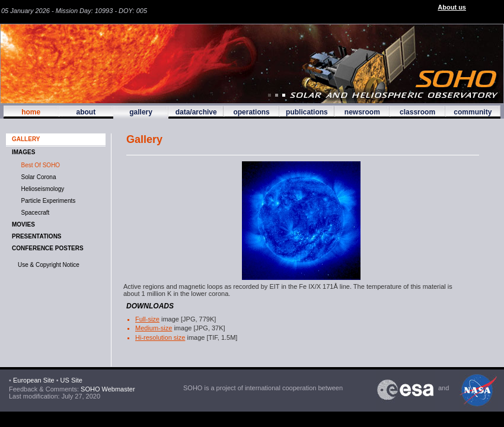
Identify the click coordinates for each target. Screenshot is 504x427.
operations (251, 112)
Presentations (37, 236)
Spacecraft (34, 213)
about (86, 112)
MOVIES (23, 224)
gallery (141, 112)
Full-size (147, 319)
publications (307, 112)
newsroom (362, 112)
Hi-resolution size (160, 337)
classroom (417, 112)
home (31, 112)
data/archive (196, 112)
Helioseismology (41, 189)
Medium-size (154, 328)
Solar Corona (37, 177)
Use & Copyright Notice (49, 265)
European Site (34, 380)
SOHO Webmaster (107, 389)
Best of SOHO (39, 165)
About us (452, 7)
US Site (71, 380)
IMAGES (23, 152)
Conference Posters (48, 248)
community (473, 112)
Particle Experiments (47, 201)
